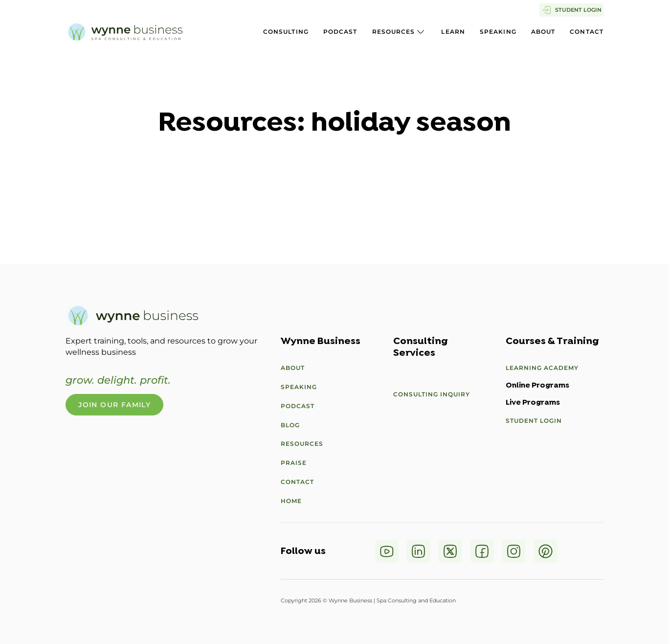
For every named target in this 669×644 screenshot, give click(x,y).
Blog (290, 425)
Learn (453, 32)
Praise (294, 463)
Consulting (286, 32)
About (543, 32)
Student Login (534, 421)
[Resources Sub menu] (421, 32)
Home (291, 501)
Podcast (340, 32)
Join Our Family (114, 405)
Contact (587, 32)
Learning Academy (542, 368)
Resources (394, 32)
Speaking (498, 32)
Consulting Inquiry (432, 394)
